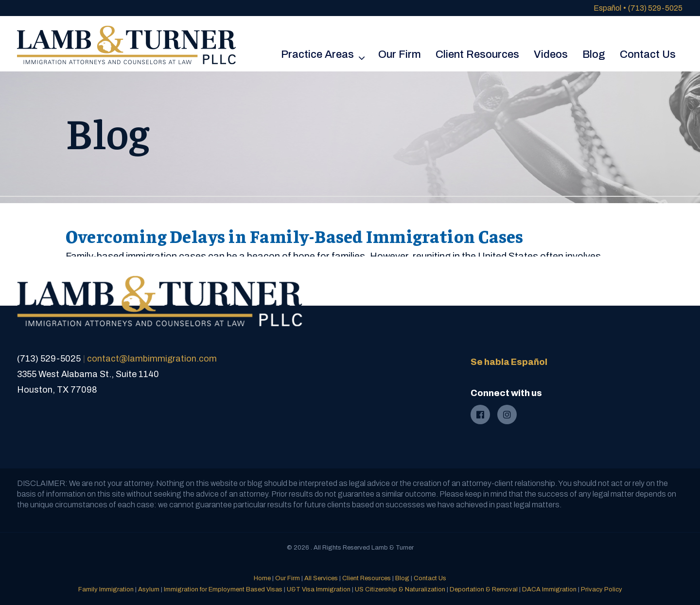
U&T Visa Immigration (319, 589)
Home (262, 578)
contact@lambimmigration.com (152, 359)
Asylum (149, 589)
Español (607, 8)
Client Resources (367, 578)
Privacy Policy (602, 589)
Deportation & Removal (484, 589)
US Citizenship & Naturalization (400, 589)
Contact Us (430, 578)
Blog (402, 578)
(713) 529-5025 (655, 8)
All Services (321, 578)
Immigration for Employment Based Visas (223, 589)
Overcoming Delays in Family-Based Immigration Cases (295, 236)
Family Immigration (106, 589)
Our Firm (288, 578)
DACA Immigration (549, 589)
